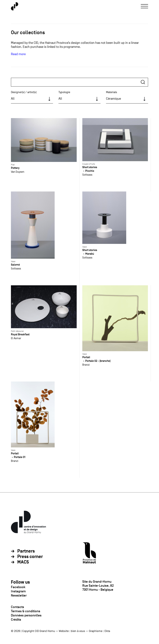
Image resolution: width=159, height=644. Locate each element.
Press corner (30, 557)
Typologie (64, 92)
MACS (23, 562)
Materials (112, 92)
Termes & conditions (26, 611)
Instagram (18, 591)
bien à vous (78, 631)
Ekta (107, 631)
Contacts (17, 607)
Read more (18, 54)
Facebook (18, 587)
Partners (26, 551)
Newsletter (19, 595)
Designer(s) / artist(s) (24, 92)
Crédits (16, 620)
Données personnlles (26, 615)
